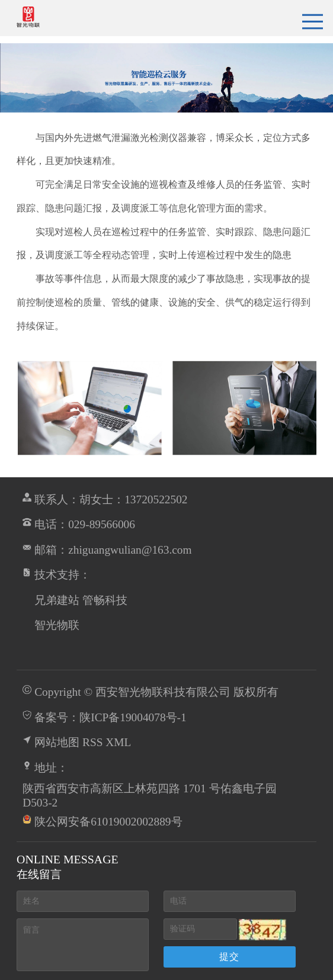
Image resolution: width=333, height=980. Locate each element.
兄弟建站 (57, 600)
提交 (229, 957)
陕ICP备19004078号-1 (133, 717)
